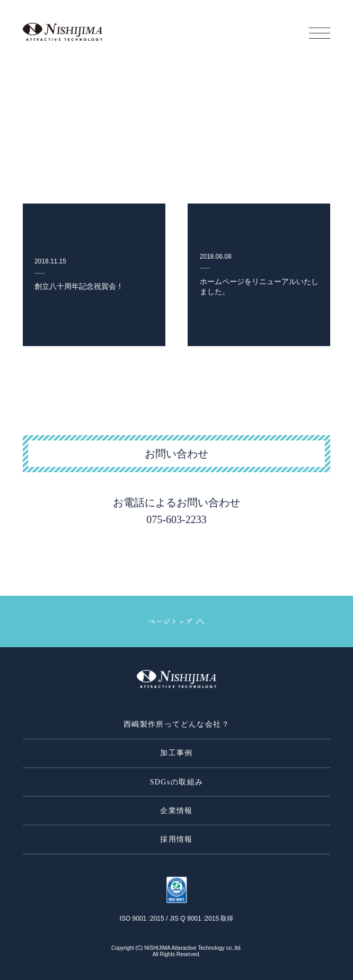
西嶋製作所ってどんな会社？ (176, 724)
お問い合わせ (176, 454)
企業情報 (176, 811)
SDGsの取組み (177, 782)
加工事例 (176, 753)
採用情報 (176, 839)
